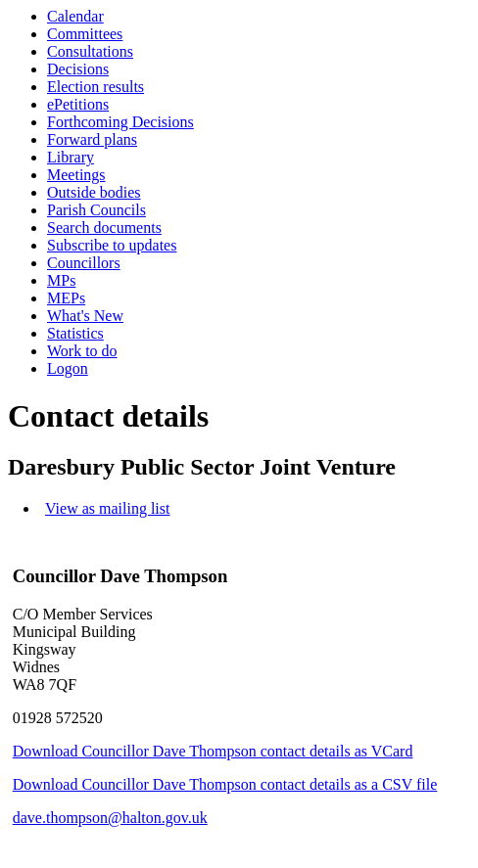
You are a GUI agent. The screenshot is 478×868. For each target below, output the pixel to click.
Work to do (82, 351)
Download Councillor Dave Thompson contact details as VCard (213, 751)
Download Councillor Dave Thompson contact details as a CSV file (225, 784)
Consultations (90, 51)
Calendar (75, 16)
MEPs (66, 298)
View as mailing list (107, 508)
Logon (68, 368)
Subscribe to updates (112, 245)
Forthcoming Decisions (120, 122)
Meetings (76, 175)
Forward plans (92, 139)
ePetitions (78, 104)
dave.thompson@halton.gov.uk (110, 818)
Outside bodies (94, 192)
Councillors (84, 263)
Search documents (104, 228)
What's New (85, 316)
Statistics (75, 333)
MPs (61, 280)
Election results (96, 87)
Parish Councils (96, 210)
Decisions (78, 69)
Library (71, 157)
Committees (85, 34)
